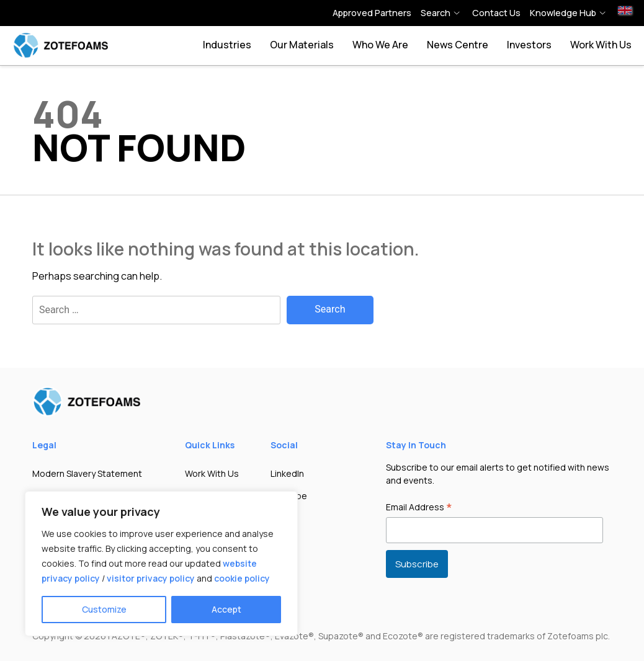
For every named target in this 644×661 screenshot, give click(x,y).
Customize (104, 609)
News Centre (458, 45)
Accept (226, 609)
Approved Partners (372, 13)
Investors (529, 45)
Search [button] (436, 13)
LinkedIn (287, 473)
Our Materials (302, 45)
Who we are (380, 45)
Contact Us (496, 13)
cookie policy (242, 578)
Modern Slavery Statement (87, 473)
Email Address (419, 508)
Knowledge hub (563, 13)
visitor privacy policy (151, 578)
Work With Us (601, 45)
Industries (227, 45)
